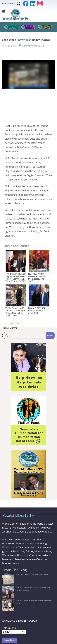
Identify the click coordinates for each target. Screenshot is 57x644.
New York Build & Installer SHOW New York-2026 (25, 587)
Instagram (40, 4)
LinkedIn (33, 4)
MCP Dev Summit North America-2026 (20, 575)
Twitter (18, 4)
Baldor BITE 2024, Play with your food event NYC (37, 311)
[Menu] (4, 11)
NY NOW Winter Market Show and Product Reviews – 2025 (37, 278)
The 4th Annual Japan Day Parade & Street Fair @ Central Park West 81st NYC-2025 (16, 278)
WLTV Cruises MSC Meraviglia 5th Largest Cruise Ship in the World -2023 (16, 312)
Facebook (26, 4)
